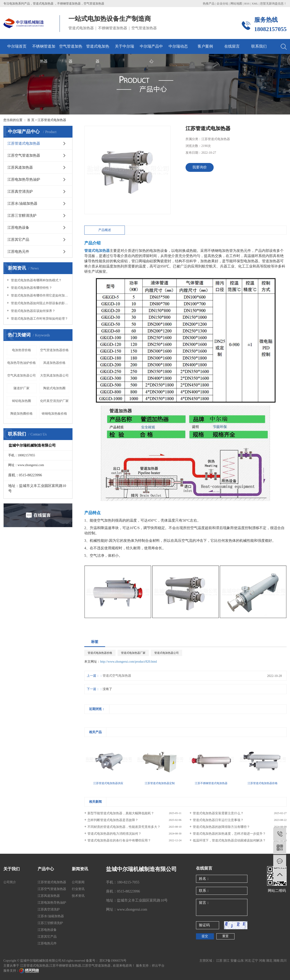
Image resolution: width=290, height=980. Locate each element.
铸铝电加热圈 (22, 401)
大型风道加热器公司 (54, 376)
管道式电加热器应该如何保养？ (33, 311)
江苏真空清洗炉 (20, 191)
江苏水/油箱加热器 (22, 203)
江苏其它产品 (18, 240)
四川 (283, 961)
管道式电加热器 (98, 49)
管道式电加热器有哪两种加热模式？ (36, 280)
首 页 (31, 120)
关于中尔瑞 (124, 46)
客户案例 (205, 46)
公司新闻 (78, 882)
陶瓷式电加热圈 (54, 388)
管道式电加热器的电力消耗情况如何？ (114, 834)
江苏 (220, 961)
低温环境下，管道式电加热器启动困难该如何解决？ (229, 840)
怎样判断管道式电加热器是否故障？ (113, 820)
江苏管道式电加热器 (52, 120)
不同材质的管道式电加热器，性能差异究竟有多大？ (124, 827)
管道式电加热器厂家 (133, 653)
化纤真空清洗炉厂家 (54, 401)
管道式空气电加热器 (117, 676)
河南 (263, 961)
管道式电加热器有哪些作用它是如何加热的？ (40, 295)
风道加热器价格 (54, 363)
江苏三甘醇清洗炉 (22, 215)
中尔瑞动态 (178, 46)
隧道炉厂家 (22, 388)
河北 (248, 961)
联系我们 (259, 46)
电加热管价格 (22, 350)
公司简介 (10, 882)
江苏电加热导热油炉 (24, 179)
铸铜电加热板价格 (54, 414)
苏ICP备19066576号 (113, 961)
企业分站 (222, 4)
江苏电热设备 (18, 227)
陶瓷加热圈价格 (22, 414)
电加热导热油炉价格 (22, 363)
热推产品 (209, 4)
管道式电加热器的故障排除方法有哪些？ (221, 827)
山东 (241, 961)
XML (255, 4)
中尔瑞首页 (17, 46)
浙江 (227, 961)
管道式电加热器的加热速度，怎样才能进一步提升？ (229, 834)
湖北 (270, 961)
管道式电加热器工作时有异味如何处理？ (39, 319)
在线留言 (232, 46)
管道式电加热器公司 (167, 653)
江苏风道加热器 (20, 167)
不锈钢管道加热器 (44, 49)
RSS (247, 4)
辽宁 (255, 961)
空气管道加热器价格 (54, 350)
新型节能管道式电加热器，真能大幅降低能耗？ (121, 813)
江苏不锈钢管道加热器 (65, 966)
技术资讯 (78, 896)
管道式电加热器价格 (100, 653)
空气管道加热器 (71, 49)
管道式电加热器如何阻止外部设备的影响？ (40, 303)
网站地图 (237, 4)
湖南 (277, 961)
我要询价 (200, 167)
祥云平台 (158, 966)
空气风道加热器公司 (22, 376)
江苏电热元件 (18, 252)
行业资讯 (78, 889)
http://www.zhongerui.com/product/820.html (129, 662)
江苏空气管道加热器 (24, 155)
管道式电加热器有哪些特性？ (31, 288)
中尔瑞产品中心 (151, 49)
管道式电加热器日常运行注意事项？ (218, 820)
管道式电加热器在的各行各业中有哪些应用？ (119, 840)
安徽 (234, 961)
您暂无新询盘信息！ (273, 4)
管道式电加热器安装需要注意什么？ (218, 813)
